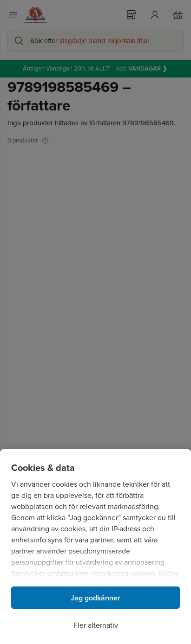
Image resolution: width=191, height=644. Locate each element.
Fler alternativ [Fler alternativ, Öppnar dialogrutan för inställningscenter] (96, 625)
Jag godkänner (95, 598)
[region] (95, 547)
